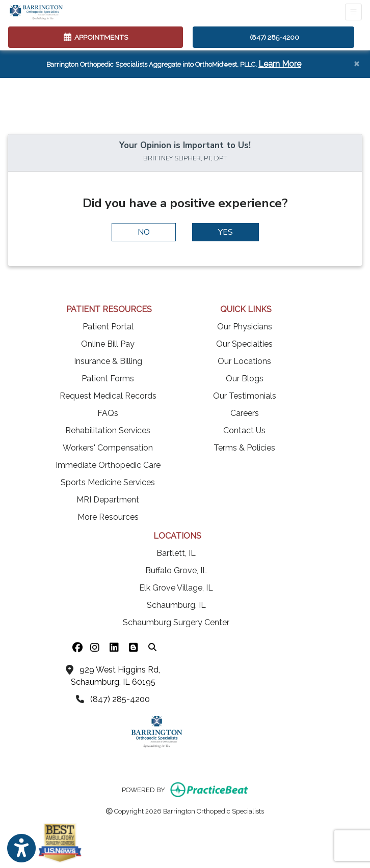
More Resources (108, 517)
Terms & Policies (244, 448)
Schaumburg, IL (176, 605)
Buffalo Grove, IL (176, 570)
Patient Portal (108, 327)
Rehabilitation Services (108, 430)
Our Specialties (244, 344)
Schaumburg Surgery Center (176, 622)
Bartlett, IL (176, 553)
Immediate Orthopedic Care (108, 465)
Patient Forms (108, 379)
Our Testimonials (245, 396)
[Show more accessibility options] (21, 849)
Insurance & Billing (108, 361)
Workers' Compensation (108, 448)
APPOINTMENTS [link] (96, 37)
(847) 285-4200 (274, 37)
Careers (245, 413)
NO (144, 232)
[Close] (356, 63)
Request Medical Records (108, 396)
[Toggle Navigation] (353, 12)
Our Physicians (245, 327)
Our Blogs (245, 379)
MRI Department (108, 500)
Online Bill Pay (108, 344)
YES (226, 232)
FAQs (108, 413)
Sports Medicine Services (108, 482)
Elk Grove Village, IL (176, 588)
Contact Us (244, 430)
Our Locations (244, 361)
